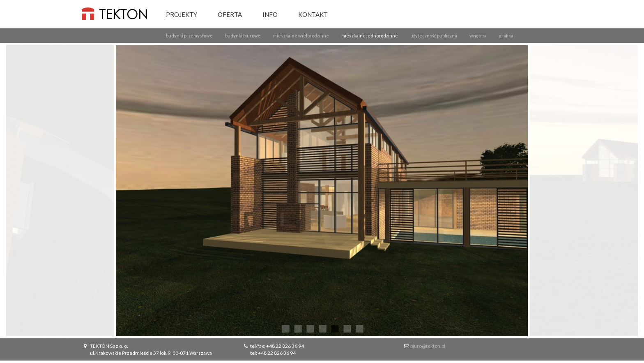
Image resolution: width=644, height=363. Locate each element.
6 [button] (347, 328)
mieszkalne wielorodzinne (301, 36)
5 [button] (334, 328)
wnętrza (478, 36)
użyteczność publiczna (434, 36)
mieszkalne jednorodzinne (370, 36)
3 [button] (310, 328)
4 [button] (322, 328)
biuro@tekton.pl (428, 346)
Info (270, 14)
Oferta (230, 14)
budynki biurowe (243, 36)
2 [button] (297, 328)
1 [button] (285, 328)
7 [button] (359, 328)
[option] (322, 191)
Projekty (182, 14)
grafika (506, 36)
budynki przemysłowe (189, 36)
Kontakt (313, 14)
